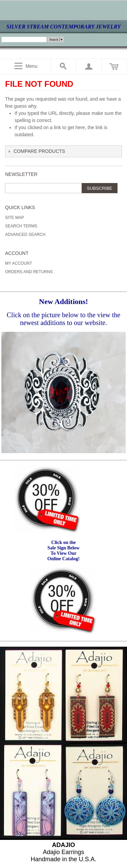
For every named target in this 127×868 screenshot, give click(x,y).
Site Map (15, 218)
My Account (19, 263)
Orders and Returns (29, 272)
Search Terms (21, 226)
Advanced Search (25, 235)
